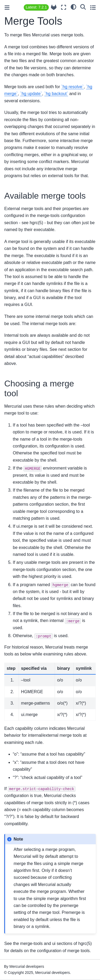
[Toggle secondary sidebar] (93, 7)
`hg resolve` (72, 87)
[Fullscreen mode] (64, 7)
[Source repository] (54, 7)
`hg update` (31, 94)
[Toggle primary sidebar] (7, 8)
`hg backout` (56, 94)
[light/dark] (73, 7)
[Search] (83, 7)
